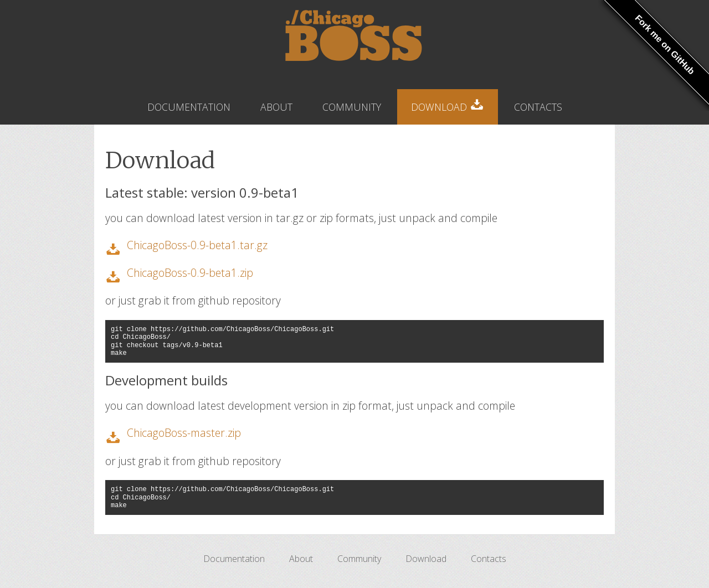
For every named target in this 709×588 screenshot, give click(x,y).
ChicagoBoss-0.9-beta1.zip (190, 273)
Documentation (189, 107)
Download (448, 104)
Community (352, 107)
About (276, 107)
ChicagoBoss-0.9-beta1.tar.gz (197, 245)
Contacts (538, 107)
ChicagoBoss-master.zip (184, 433)
